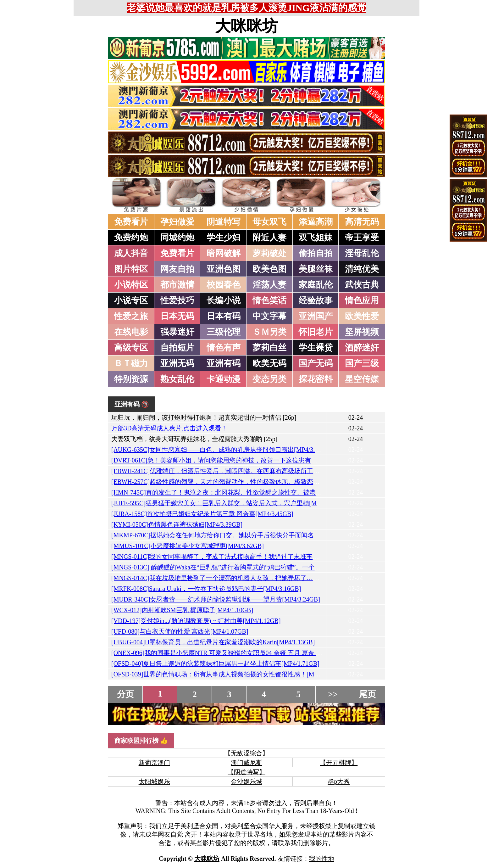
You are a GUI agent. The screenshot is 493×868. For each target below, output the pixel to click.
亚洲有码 (224, 363)
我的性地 (322, 859)
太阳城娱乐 (154, 781)
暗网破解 (224, 253)
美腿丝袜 (316, 269)
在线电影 (131, 332)
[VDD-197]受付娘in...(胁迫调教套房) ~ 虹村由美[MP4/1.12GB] (196, 621)
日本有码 (224, 316)
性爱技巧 (177, 300)
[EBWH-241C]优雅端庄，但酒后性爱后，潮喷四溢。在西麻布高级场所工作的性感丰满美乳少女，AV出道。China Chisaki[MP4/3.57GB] (297, 471)
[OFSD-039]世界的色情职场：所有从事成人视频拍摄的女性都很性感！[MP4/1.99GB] (228, 674)
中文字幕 (269, 316)
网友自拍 (177, 269)
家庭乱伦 (316, 285)
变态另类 (269, 379)
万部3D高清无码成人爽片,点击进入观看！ (169, 428)
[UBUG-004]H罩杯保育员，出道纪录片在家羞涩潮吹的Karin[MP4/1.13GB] (213, 642)
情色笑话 (269, 300)
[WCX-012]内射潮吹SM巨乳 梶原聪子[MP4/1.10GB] (182, 610)
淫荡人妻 (269, 285)
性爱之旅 (131, 316)
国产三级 (362, 363)
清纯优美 (362, 269)
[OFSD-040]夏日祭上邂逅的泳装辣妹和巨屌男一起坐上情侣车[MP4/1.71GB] (215, 664)
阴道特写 (224, 222)
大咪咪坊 (246, 26)
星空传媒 (362, 379)
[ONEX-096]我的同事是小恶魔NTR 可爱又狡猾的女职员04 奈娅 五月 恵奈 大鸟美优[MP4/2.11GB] (245, 653)
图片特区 (131, 269)
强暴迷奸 (177, 332)
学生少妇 (224, 238)
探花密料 (316, 379)
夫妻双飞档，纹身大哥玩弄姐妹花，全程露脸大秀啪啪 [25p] (194, 439)
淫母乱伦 (362, 253)
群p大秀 (339, 781)
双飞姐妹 (316, 238)
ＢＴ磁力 (131, 363)
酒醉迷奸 (362, 348)
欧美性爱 (362, 316)
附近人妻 (269, 238)
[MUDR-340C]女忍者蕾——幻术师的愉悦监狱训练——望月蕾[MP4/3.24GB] (216, 599)
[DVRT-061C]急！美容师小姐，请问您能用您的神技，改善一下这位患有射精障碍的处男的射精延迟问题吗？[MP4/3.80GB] (280, 460)
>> (333, 694)
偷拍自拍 (316, 253)
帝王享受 (362, 238)
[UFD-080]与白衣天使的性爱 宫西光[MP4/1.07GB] (180, 631)
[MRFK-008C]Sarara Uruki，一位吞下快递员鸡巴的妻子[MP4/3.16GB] (206, 589)
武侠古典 (362, 285)
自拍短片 (177, 348)
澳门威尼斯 (246, 763)
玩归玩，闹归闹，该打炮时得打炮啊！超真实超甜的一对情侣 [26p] (204, 417)
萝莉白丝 (269, 348)
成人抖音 (131, 253)
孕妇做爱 (177, 222)
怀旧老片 (316, 332)
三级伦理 (224, 332)
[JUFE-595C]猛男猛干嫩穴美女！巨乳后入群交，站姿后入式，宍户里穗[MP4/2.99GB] (229, 503)
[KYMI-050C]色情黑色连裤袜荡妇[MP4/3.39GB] (177, 524)
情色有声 (224, 348)
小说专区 (131, 300)
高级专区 (131, 348)
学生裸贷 (316, 348)
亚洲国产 (316, 316)
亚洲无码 (177, 363)
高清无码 (362, 222)
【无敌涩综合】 (246, 753)
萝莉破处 (269, 253)
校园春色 (224, 285)
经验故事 (316, 300)
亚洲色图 (224, 269)
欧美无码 (269, 363)
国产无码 (316, 363)
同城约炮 (177, 238)
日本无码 (177, 316)
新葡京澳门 (154, 763)
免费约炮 (131, 238)
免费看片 (131, 222)
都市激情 (177, 285)
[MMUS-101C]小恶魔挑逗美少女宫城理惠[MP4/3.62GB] (188, 546)
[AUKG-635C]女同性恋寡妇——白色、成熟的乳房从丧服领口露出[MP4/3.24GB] (222, 450)
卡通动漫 (224, 379)
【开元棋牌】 (339, 763)
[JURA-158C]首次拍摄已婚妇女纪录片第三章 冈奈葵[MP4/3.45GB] (202, 514)
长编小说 (224, 300)
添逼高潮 (316, 222)
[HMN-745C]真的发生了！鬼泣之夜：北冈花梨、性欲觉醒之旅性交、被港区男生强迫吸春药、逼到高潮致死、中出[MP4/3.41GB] (289, 492)
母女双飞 (269, 222)
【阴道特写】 (246, 772)
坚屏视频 (362, 332)
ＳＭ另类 (269, 332)
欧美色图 (269, 269)
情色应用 (362, 300)
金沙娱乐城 (246, 781)
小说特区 (131, 285)
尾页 (368, 694)
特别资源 (131, 379)
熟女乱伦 (177, 379)
